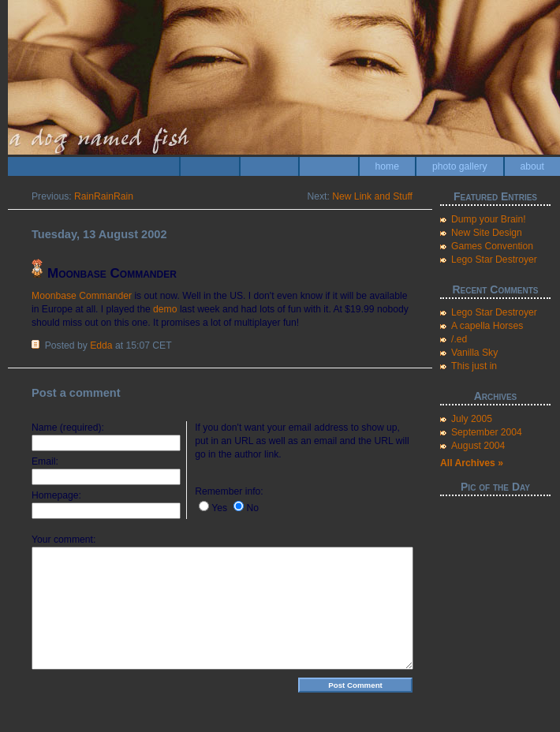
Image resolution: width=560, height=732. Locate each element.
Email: (45, 461)
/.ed (459, 339)
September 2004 (487, 432)
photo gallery (460, 166)
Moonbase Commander (82, 296)
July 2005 (472, 419)
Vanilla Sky (474, 353)
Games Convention (492, 246)
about (532, 166)
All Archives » (472, 463)
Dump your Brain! (489, 219)
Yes (219, 508)
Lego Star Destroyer (494, 260)
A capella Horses (487, 326)
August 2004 (478, 446)
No (252, 508)
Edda (101, 345)
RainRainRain (104, 196)
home (387, 166)
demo (165, 309)
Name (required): (68, 428)
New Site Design (487, 233)
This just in (474, 366)
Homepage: (56, 495)
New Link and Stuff (372, 196)
